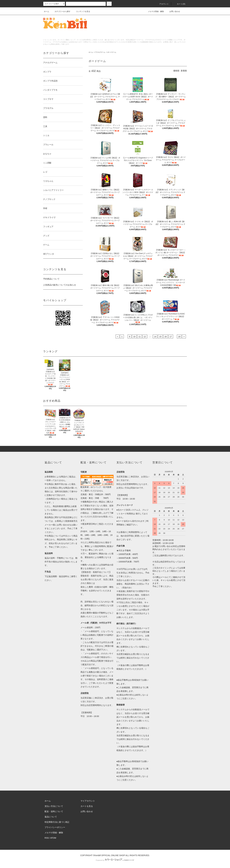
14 (155, 337)
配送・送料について (54, 811)
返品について (51, 817)
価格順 (176, 71)
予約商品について (51, 279)
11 (139, 337)
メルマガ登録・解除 (154, 11)
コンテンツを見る (81, 11)
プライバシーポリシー (55, 827)
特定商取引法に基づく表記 (57, 822)
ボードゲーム (112, 52)
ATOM (53, 838)
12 (145, 337)
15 (160, 337)
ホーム (46, 11)
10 (134, 337)
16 (166, 337)
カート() (179, 4)
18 (179, 337)
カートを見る (87, 806)
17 (171, 337)
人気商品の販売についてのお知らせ (60, 285)
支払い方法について (54, 806)
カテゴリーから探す (61, 11)
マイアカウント (88, 801)
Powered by (115, 860)
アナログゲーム (100, 52)
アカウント (162, 4)
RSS (47, 838)
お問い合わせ (173, 11)
